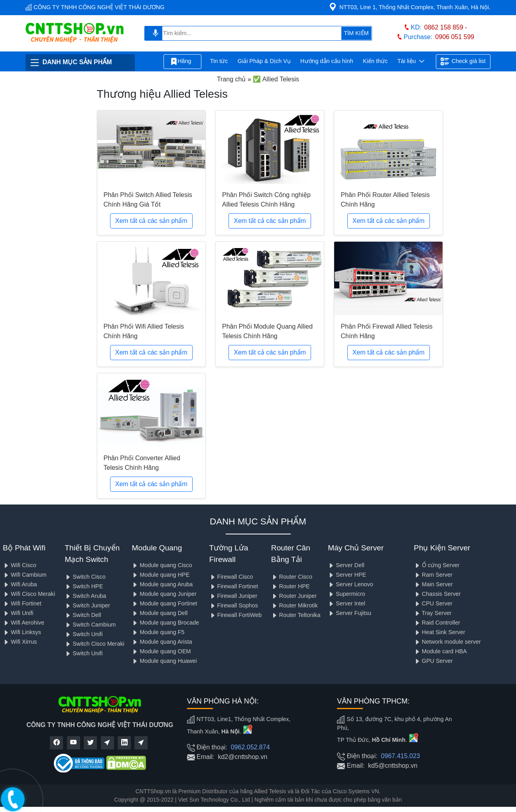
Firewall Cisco (231, 577)
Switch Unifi (84, 634)
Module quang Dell (160, 613)
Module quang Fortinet (164, 603)
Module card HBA (440, 651)
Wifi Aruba (20, 584)
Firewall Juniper (233, 596)
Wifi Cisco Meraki (29, 594)
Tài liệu (411, 61)
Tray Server (433, 613)
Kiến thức (375, 61)
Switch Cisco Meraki (95, 644)
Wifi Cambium (25, 575)
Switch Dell (83, 615)
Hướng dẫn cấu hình (327, 61)
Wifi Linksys (22, 632)
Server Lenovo (351, 584)
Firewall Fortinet (234, 586)
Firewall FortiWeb (236, 615)
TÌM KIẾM (356, 33)
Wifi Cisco (20, 565)
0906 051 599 (455, 37)
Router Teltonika (296, 615)
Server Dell (346, 565)
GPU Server (433, 661)
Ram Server (433, 575)
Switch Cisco (85, 577)
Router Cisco (292, 577)
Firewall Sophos (234, 605)
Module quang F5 (158, 632)
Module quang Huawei (164, 661)
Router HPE (290, 586)
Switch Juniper (87, 605)
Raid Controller (437, 623)
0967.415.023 (400, 756)
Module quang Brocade (165, 623)
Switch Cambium (90, 625)
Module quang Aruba (162, 584)
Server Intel (347, 603)
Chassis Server (437, 594)
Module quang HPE (161, 575)
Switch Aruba (85, 596)
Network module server (447, 642)
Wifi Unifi (18, 613)
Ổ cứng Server (437, 565)
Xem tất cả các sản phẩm (151, 221)
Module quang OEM (161, 651)
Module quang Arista (162, 642)
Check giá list (463, 61)
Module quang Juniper (164, 594)
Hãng (182, 61)
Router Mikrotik (294, 605)
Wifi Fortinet (22, 603)
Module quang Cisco (162, 565)
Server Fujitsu (350, 613)
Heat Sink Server (440, 632)
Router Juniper (294, 596)
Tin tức (219, 61)
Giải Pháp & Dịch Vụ (264, 61)
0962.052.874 (250, 747)
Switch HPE (84, 586)
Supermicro (347, 594)
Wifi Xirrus (20, 642)
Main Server (433, 584)
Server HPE (347, 575)
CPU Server (433, 603)
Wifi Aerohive (24, 623)
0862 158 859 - (446, 27)
